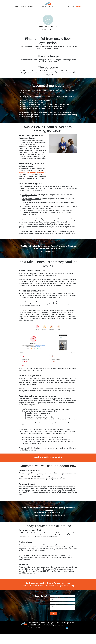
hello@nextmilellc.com (37, 633)
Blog (72, 6)
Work (67, 6)
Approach (23, 6)
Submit (53, 624)
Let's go (78, 6)
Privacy (38, 637)
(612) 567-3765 (54, 633)
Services (31, 6)
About (17, 6)
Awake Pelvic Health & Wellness (32, 183)
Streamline (57, 468)
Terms (30, 637)
